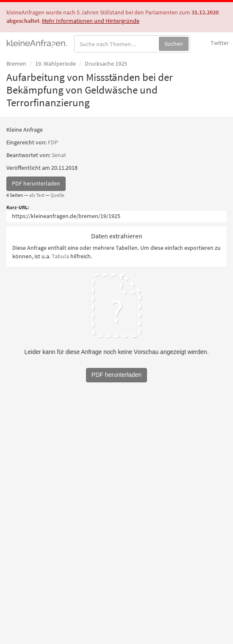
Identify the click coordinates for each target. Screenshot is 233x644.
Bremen (16, 64)
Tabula (60, 256)
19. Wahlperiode (55, 64)
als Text (37, 195)
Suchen (174, 44)
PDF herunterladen (36, 183)
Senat (59, 155)
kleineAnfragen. (37, 43)
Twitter (220, 43)
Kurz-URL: (18, 207)
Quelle (57, 195)
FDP (53, 142)
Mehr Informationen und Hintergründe (91, 21)
